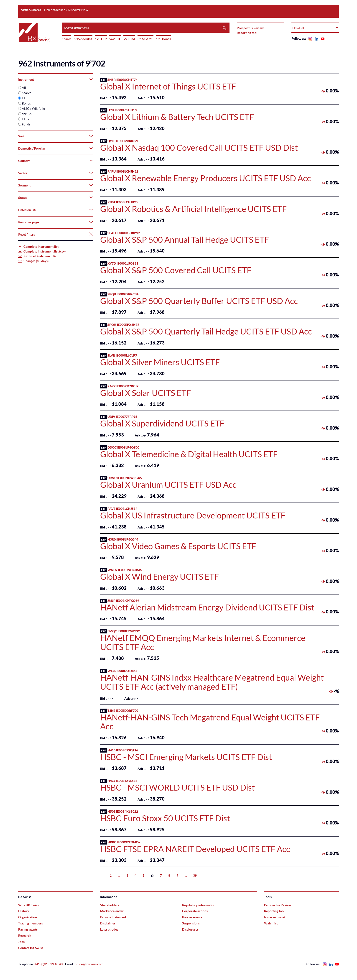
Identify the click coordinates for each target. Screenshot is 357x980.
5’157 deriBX (83, 39)
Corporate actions (195, 911)
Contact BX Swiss (31, 948)
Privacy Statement (113, 917)
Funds (26, 124)
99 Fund (129, 39)
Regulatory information (199, 905)
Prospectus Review (250, 28)
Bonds (26, 103)
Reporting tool (247, 33)
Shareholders (110, 905)
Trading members (31, 923)
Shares (66, 39)
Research (25, 935)
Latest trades (109, 929)
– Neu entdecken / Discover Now (54, 10)
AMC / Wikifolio (33, 108)
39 (195, 875)
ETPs (25, 119)
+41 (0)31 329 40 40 (48, 964)
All (24, 88)
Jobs (21, 942)
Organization (28, 917)
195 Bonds (163, 39)
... (119, 875)
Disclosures (190, 929)
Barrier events (192, 917)
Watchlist (271, 923)
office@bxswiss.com (89, 964)
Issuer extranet (275, 917)
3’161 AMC (145, 39)
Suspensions (191, 923)
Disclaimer (108, 923)
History (24, 911)
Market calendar (112, 911)
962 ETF (115, 39)
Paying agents (28, 929)
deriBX (27, 114)
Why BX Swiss (28, 905)
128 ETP (101, 39)
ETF (25, 98)
